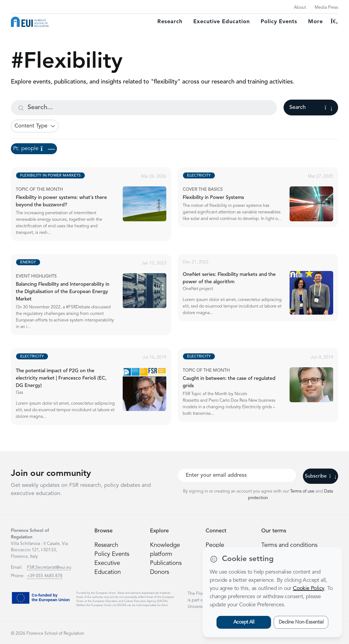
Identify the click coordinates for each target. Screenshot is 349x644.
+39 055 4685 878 (45, 576)
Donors (160, 572)
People (215, 545)
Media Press (326, 8)
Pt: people (34, 149)
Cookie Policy (309, 589)
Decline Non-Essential (301, 622)
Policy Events (279, 22)
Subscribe (321, 476)
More (315, 22)
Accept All (244, 622)
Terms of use (303, 491)
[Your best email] (237, 475)
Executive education (222, 22)
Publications (166, 563)
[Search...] (144, 108)
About (300, 8)
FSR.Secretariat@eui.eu (49, 568)
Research (170, 22)
